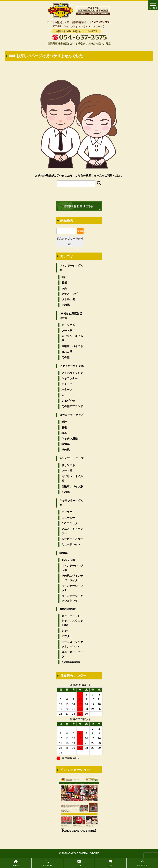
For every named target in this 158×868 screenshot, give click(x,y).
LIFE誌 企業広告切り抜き (71, 316)
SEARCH (47, 863)
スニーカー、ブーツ (72, 654)
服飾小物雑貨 (67, 609)
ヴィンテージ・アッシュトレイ (72, 598)
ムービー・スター (72, 539)
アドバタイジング (72, 373)
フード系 (67, 331)
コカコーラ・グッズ (71, 415)
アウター (67, 636)
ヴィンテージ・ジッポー (72, 568)
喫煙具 (66, 444)
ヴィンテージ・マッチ (72, 588)
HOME (16, 863)
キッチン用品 (70, 439)
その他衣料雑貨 (71, 662)
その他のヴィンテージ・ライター (72, 578)
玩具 (64, 288)
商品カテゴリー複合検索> (70, 241)
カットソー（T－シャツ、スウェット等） (72, 621)
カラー (66, 395)
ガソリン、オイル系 (72, 338)
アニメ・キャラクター (72, 531)
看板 (64, 283)
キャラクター (70, 378)
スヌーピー (68, 518)
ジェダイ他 (68, 401)
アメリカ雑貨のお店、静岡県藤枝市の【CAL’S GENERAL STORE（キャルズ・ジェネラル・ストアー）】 (79, 24)
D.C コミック (70, 523)
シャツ (66, 631)
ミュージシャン (71, 544)
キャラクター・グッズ (71, 503)
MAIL (79, 863)
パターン (67, 390)
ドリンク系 (68, 325)
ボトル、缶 (68, 299)
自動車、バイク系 (72, 346)
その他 (66, 305)
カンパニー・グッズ (71, 458)
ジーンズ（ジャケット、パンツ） (72, 644)
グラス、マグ (70, 294)
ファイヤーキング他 (71, 366)
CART (111, 863)
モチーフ (67, 384)
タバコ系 (67, 352)
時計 (64, 277)
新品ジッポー (70, 560)
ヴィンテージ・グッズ (71, 268)
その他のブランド (72, 406)
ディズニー (68, 512)
